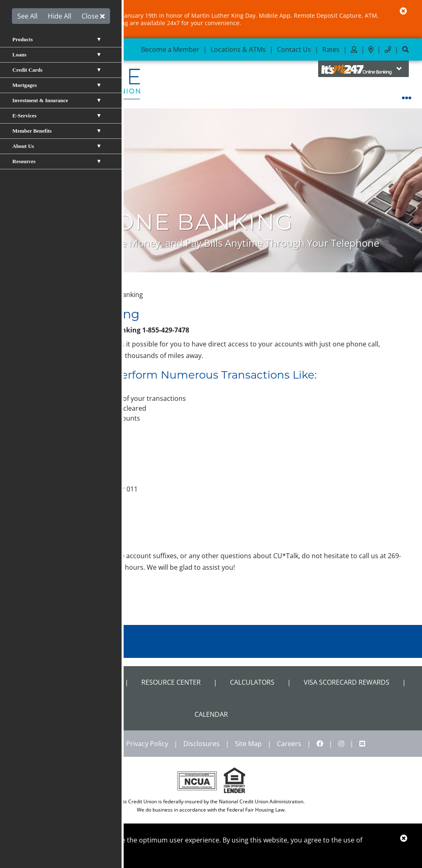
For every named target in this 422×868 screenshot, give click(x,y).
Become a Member (170, 49)
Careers (289, 744)
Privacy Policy (147, 744)
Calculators (252, 682)
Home (29, 295)
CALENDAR (211, 714)
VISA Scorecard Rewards (347, 682)
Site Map (248, 744)
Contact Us (294, 49)
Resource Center (171, 682)
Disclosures (202, 744)
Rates (331, 49)
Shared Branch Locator (70, 682)
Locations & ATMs (238, 49)
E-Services (61, 295)
